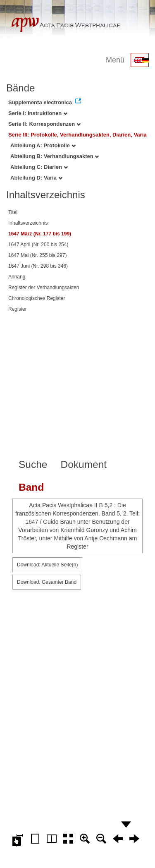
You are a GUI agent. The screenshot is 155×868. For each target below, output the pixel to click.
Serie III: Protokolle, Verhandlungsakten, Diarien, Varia (77, 135)
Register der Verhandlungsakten (44, 288)
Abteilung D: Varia (36, 178)
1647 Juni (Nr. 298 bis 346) (38, 266)
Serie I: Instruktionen (38, 113)
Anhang (17, 277)
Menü (115, 60)
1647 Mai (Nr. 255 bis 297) (37, 255)
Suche (33, 464)
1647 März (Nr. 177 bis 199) (40, 234)
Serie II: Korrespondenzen (44, 124)
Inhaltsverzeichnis (28, 223)
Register (18, 309)
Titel (13, 212)
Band (31, 487)
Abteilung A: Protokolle (43, 145)
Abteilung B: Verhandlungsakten (55, 156)
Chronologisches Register (37, 298)
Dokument (83, 464)
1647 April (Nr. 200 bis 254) (38, 245)
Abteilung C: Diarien (39, 167)
